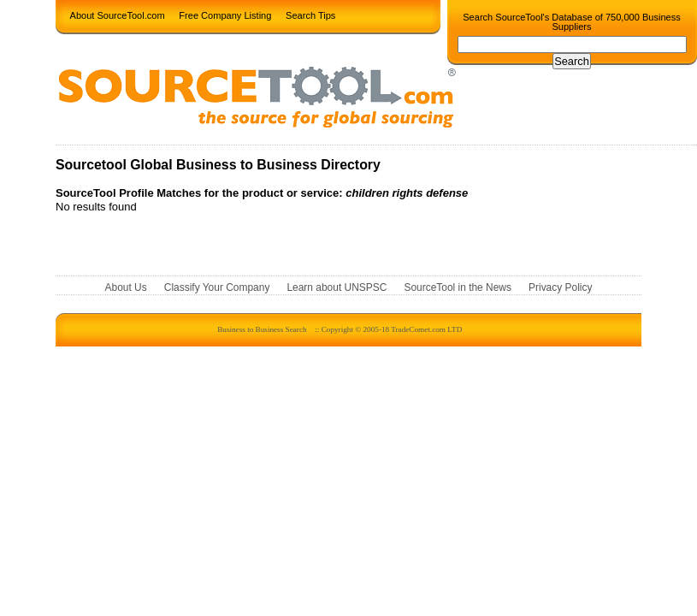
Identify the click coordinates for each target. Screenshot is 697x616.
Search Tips (310, 15)
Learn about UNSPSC (337, 287)
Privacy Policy (560, 287)
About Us (126, 287)
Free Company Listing (225, 15)
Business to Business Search (262, 329)
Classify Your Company (217, 287)
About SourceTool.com (118, 15)
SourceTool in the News (458, 287)
